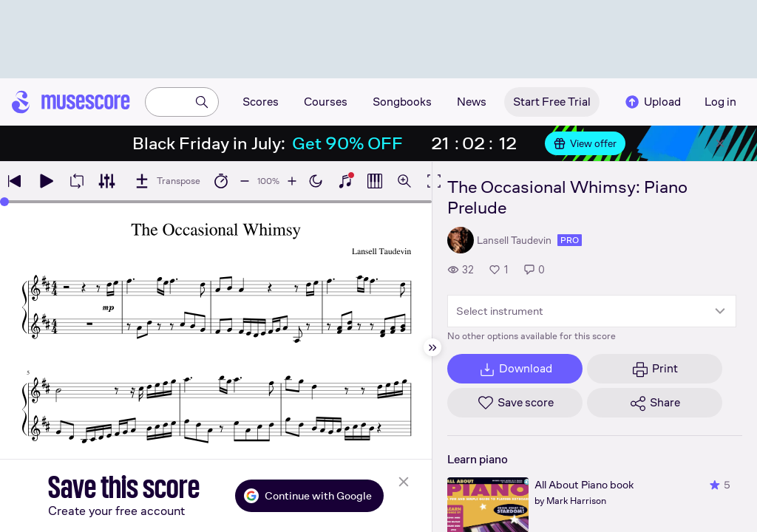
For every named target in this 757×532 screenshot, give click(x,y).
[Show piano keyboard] (345, 181)
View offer (585, 143)
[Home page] (71, 102)
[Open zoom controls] (404, 181)
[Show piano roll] (375, 181)
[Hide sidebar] (432, 347)
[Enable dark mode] (316, 181)
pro (570, 240)
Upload (652, 102)
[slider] (4, 202)
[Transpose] (167, 181)
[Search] (202, 102)
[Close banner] (720, 143)
